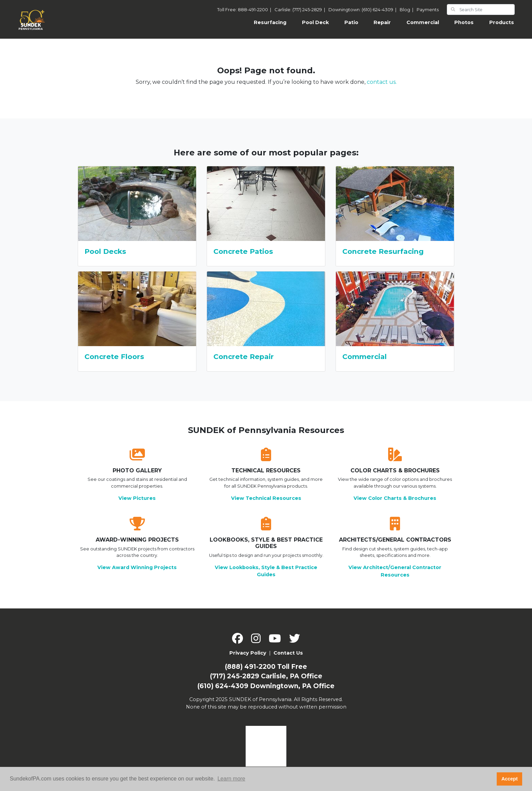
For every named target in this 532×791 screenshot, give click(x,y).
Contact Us (288, 653)
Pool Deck (315, 22)
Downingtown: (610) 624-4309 (363, 10)
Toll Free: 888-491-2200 (245, 10)
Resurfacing (274, 22)
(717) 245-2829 (235, 676)
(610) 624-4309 (223, 686)
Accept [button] (510, 779)
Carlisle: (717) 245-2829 (301, 10)
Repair (382, 22)
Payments (428, 10)
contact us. (382, 82)
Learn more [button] (231, 779)
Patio (351, 22)
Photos (464, 22)
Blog (407, 10)
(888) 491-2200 (250, 667)
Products (502, 22)
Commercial (423, 22)
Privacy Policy (248, 653)
